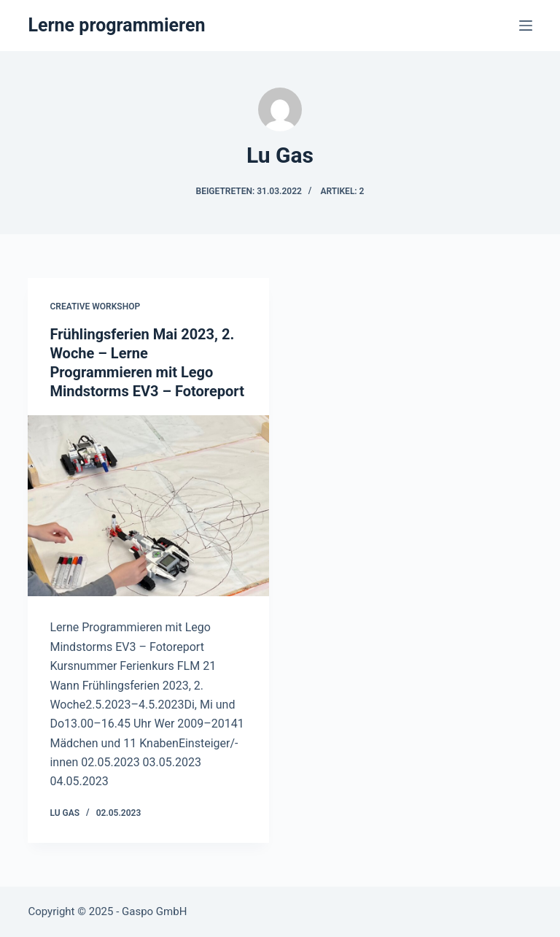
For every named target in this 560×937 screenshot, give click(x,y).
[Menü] (526, 26)
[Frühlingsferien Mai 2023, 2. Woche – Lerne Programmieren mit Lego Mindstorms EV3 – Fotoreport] (148, 506)
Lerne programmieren (116, 25)
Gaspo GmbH (154, 911)
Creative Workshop (95, 306)
